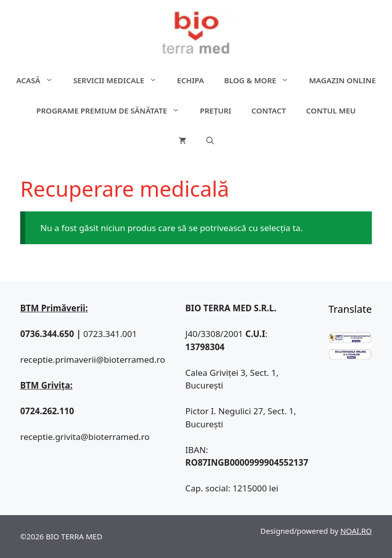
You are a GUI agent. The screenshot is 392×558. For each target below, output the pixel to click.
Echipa (190, 80)
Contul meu (331, 110)
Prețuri (215, 110)
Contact (268, 110)
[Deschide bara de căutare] (210, 141)
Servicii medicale (120, 80)
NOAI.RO (356, 531)
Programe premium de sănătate (113, 110)
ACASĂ (40, 80)
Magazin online (342, 80)
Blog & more (261, 80)
